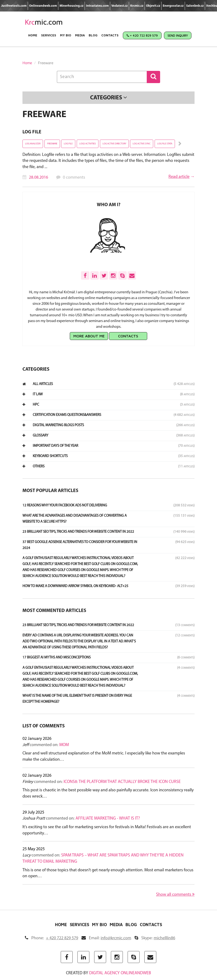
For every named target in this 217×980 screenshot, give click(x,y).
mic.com (44, 22)
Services (49, 35)
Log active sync (142, 144)
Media (80, 35)
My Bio (66, 35)
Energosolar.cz (173, 6)
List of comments (44, 726)
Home (33, 35)
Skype (155, 938)
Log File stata (165, 144)
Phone (52, 938)
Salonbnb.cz (195, 6)
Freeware (52, 144)
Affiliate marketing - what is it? (108, 819)
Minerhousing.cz (71, 6)
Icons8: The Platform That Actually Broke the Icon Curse (122, 782)
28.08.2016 (38, 178)
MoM (64, 745)
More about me (89, 336)
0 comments (74, 178)
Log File (32, 132)
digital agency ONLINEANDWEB (120, 973)
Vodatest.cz (119, 6)
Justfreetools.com (14, 6)
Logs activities (88, 144)
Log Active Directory (114, 144)
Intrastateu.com (97, 6)
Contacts (110, 35)
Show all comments (175, 895)
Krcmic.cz (137, 6)
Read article (179, 177)
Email (106, 938)
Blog (93, 35)
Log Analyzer (33, 144)
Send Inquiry (178, 35)
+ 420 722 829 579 (142, 35)
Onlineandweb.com (43, 6)
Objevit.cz (153, 6)
